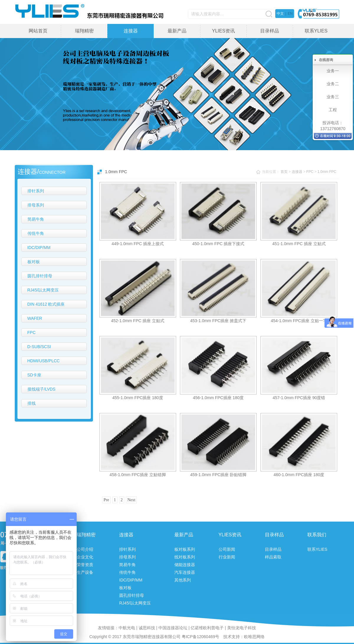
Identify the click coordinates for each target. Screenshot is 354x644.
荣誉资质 (85, 565)
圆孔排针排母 (40, 276)
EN (290, 14)
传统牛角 (36, 233)
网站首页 (38, 31)
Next (131, 500)
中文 (280, 14)
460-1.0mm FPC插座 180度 (299, 475)
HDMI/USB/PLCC (44, 361)
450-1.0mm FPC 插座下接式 (218, 244)
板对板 (34, 262)
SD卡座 (34, 375)
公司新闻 (227, 549)
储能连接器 (185, 565)
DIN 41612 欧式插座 (46, 304)
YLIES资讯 (223, 31)
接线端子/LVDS (41, 389)
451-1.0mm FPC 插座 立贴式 (299, 244)
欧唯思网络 (254, 637)
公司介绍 (85, 549)
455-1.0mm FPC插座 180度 (138, 398)
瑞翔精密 (84, 31)
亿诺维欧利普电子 (207, 628)
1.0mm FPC (327, 172)
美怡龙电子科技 (242, 628)
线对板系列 (185, 557)
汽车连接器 (185, 572)
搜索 (269, 14)
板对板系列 (185, 549)
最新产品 (177, 31)
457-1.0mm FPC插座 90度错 (299, 398)
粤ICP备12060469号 (201, 637)
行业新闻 (227, 557)
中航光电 (127, 628)
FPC (32, 332)
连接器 (131, 31)
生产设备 (85, 572)
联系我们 (317, 535)
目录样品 (270, 31)
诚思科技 (147, 628)
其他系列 (183, 580)
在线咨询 (326, 60)
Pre (106, 500)
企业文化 (85, 557)
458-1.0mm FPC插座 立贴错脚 (138, 475)
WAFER (35, 318)
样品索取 (273, 557)
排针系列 (36, 191)
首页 (284, 172)
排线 (32, 403)
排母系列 (36, 205)
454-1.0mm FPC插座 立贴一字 (299, 321)
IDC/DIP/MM (39, 248)
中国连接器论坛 (173, 628)
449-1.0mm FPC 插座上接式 (138, 244)
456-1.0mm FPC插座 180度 (218, 398)
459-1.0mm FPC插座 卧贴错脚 (218, 475)
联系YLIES (316, 31)
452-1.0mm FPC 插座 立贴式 (137, 321)
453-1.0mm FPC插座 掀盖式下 (218, 321)
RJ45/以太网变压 (43, 290)
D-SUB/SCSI (39, 347)
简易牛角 (36, 219)
